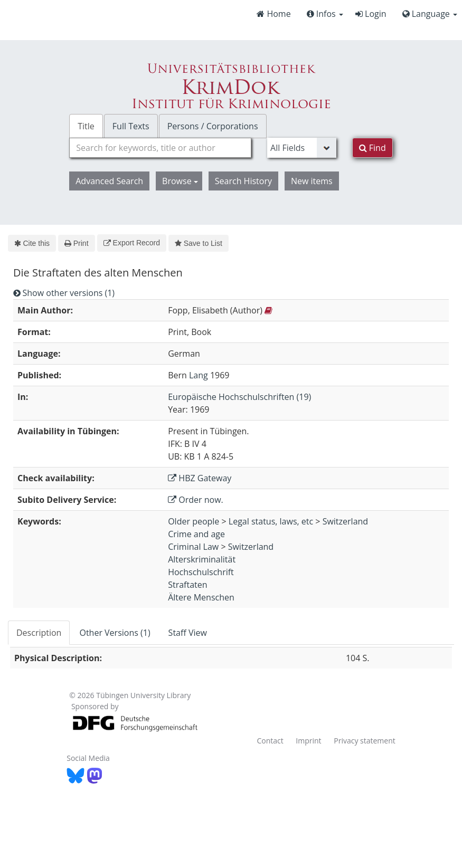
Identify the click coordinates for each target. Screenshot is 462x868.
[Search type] (302, 148)
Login (371, 14)
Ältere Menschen (201, 597)
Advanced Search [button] (109, 181)
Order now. (196, 500)
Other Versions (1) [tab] (115, 633)
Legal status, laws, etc (271, 521)
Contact (270, 741)
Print (76, 243)
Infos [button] (325, 14)
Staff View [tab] (188, 633)
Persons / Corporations (213, 126)
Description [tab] (39, 633)
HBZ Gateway (200, 478)
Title (86, 126)
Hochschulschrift (201, 572)
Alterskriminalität (202, 559)
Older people (194, 521)
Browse (180, 181)
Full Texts (131, 126)
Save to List (199, 243)
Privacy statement (365, 741)
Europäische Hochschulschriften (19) (239, 397)
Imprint (308, 741)
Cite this (32, 243)
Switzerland (345, 521)
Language (430, 14)
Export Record (132, 243)
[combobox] (160, 148)
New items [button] (312, 181)
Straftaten (187, 585)
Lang (199, 375)
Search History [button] (243, 181)
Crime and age (196, 534)
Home (274, 14)
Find (373, 148)
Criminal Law (193, 547)
